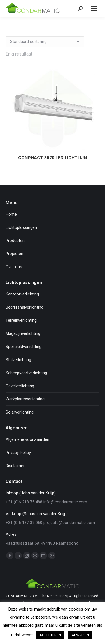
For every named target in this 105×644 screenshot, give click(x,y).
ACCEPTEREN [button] (50, 635)
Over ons (14, 267)
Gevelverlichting (20, 386)
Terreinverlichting (21, 320)
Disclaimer (15, 466)
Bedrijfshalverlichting (25, 307)
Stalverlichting (18, 360)
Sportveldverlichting (24, 347)
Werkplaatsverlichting (25, 399)
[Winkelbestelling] (45, 42)
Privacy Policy (18, 453)
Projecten (14, 254)
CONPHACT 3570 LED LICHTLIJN (53, 158)
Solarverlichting (20, 412)
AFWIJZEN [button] (80, 635)
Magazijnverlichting (23, 333)
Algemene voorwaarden (27, 439)
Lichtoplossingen (21, 227)
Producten (15, 241)
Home (11, 214)
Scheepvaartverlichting (26, 373)
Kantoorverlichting (22, 294)
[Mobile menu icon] (94, 8)
